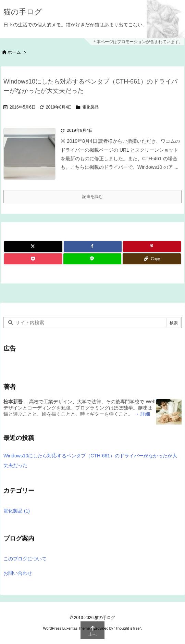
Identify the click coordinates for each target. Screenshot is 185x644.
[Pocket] (33, 259)
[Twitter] (33, 247)
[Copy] (152, 259)
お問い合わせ (18, 573)
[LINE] (92, 259)
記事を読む (92, 197)
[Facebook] (93, 247)
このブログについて (25, 559)
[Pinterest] (152, 247)
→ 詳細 (141, 414)
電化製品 (90, 107)
